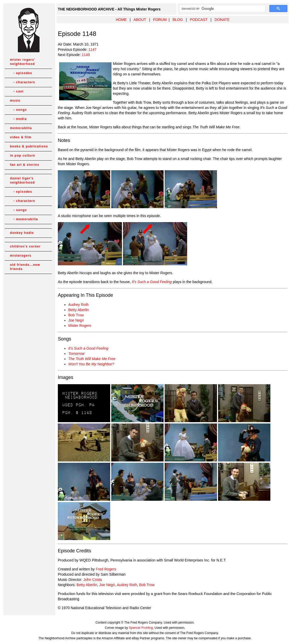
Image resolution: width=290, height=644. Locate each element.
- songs (18, 110)
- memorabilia (24, 219)
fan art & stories (25, 165)
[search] (222, 9)
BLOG (178, 20)
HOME (121, 20)
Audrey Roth (79, 305)
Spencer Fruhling (141, 628)
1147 (93, 49)
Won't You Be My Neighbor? (91, 364)
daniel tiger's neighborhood (22, 180)
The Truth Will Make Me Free (92, 359)
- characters (23, 82)
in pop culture (23, 156)
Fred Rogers (106, 569)
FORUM (160, 20)
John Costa (93, 580)
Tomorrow (76, 354)
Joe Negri (76, 320)
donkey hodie (22, 233)
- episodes (21, 73)
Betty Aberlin (79, 310)
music (15, 101)
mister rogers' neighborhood (23, 62)
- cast (17, 91)
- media (18, 119)
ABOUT (140, 20)
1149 (86, 55)
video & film (21, 137)
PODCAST (199, 20)
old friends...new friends (25, 267)
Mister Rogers (80, 326)
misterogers (21, 256)
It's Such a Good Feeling (152, 282)
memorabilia (21, 128)
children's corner (25, 246)
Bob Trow (76, 315)
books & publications (29, 146)
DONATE (222, 20)
